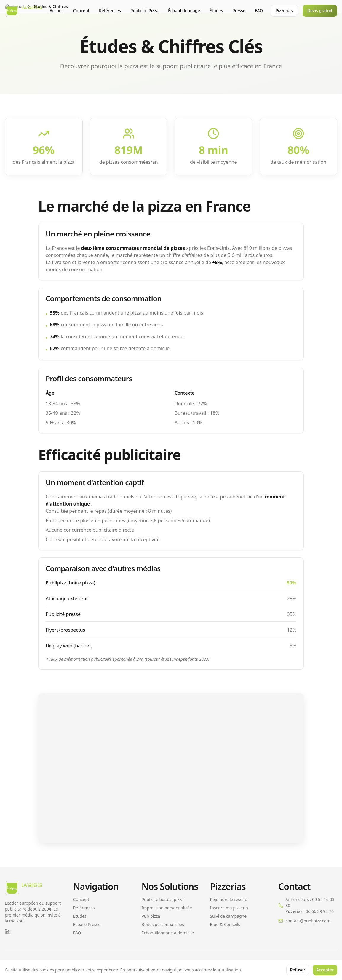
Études (216, 11)
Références (110, 11)
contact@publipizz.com (308, 921)
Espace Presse (87, 924)
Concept (81, 11)
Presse (239, 11)
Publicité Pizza (144, 11)
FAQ (259, 11)
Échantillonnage (184, 11)
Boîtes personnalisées (163, 924)
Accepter (325, 970)
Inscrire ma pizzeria (229, 908)
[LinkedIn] (8, 932)
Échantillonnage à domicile (168, 933)
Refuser (298, 970)
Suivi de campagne (228, 916)
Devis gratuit (320, 11)
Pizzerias (284, 11)
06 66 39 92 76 (320, 911)
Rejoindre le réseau (228, 899)
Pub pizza (151, 916)
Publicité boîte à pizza (163, 899)
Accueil (56, 11)
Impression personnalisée (167, 908)
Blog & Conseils (225, 924)
